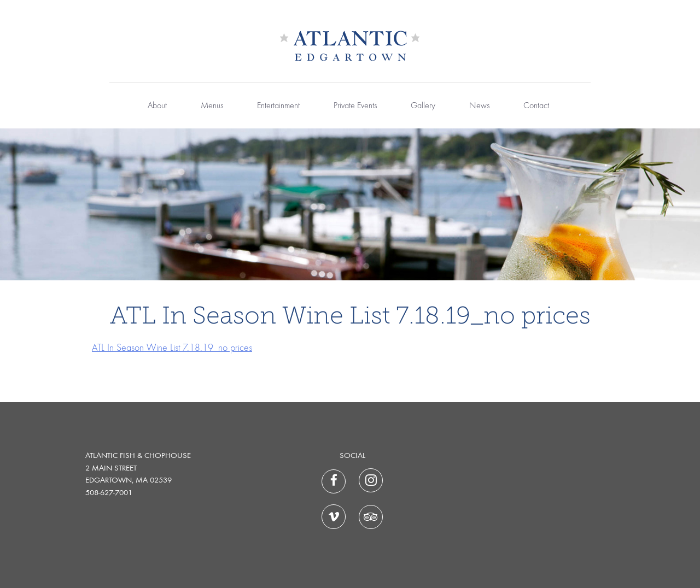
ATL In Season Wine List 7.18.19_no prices (172, 348)
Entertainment (278, 106)
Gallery (423, 106)
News (479, 106)
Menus (212, 106)
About (157, 106)
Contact (536, 106)
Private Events (355, 106)
